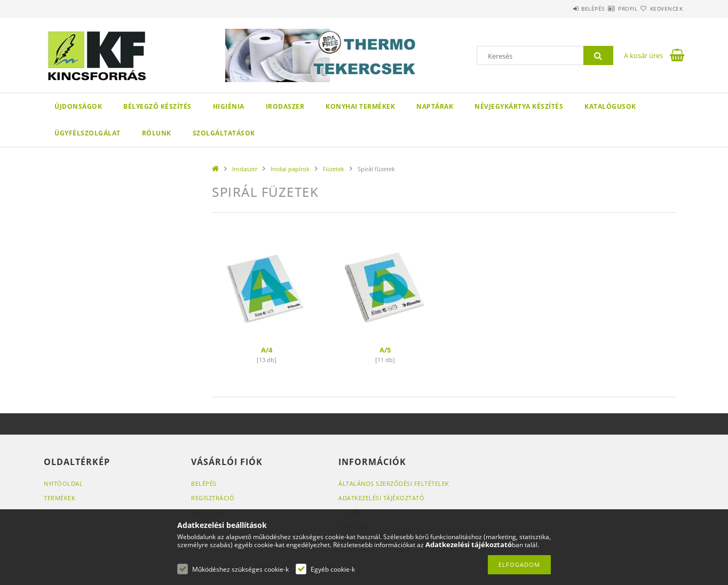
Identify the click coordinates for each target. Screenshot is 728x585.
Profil (608, 9)
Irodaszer (285, 106)
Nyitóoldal (63, 483)
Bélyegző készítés (157, 106)
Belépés (561, 9)
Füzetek (334, 169)
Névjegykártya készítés (519, 106)
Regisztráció (213, 498)
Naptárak (435, 106)
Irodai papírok (290, 169)
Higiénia (229, 106)
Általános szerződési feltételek (394, 483)
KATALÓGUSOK (610, 106)
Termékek (60, 498)
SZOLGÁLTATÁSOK (224, 133)
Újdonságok (78, 106)
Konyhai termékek (360, 106)
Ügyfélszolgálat (88, 133)
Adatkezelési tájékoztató (381, 498)
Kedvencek (660, 9)
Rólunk (157, 133)
